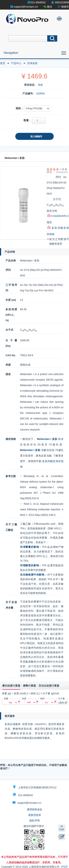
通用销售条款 (35, 809)
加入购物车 (36, 136)
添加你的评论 (62, 172)
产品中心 (16, 63)
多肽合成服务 (13, 724)
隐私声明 (35, 821)
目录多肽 (32, 63)
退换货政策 (35, 815)
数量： (27, 120)
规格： (20, 108)
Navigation (11, 53)
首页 (3, 63)
